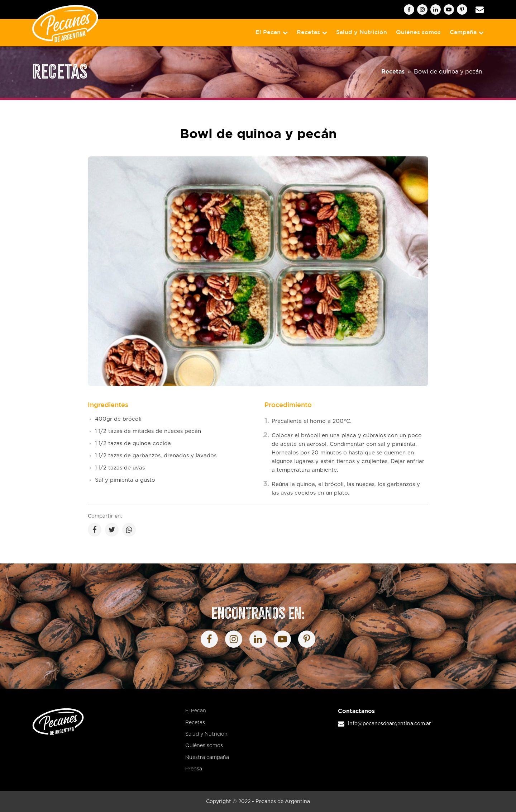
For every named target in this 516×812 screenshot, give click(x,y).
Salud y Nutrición (362, 32)
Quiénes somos (418, 32)
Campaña (467, 32)
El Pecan (272, 32)
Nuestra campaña (207, 757)
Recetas (312, 32)
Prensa (194, 769)
